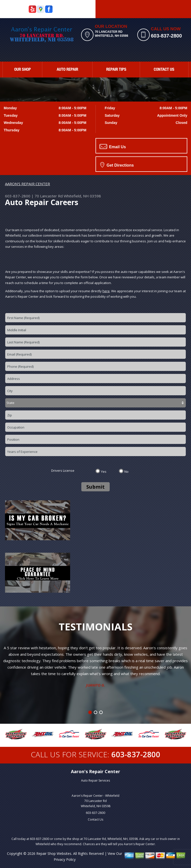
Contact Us (95, 819)
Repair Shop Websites (54, 853)
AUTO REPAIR (67, 70)
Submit (95, 487)
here (106, 291)
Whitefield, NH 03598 (82, 196)
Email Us (113, 146)
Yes (104, 471)
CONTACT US (164, 70)
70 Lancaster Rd (49, 196)
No (126, 471)
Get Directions (117, 165)
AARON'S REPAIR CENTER (27, 184)
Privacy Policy (65, 859)
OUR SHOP (23, 70)
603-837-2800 (167, 36)
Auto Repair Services (95, 780)
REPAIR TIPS (116, 70)
